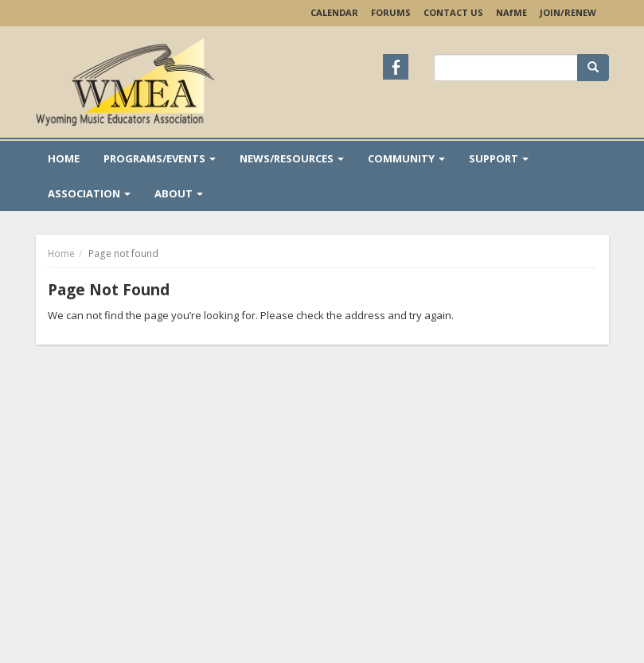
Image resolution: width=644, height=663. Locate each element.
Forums (391, 12)
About (179, 193)
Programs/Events (160, 158)
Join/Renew (568, 12)
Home (64, 158)
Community (406, 158)
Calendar (334, 12)
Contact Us (453, 12)
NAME (511, 12)
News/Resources (292, 158)
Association (89, 193)
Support (499, 158)
